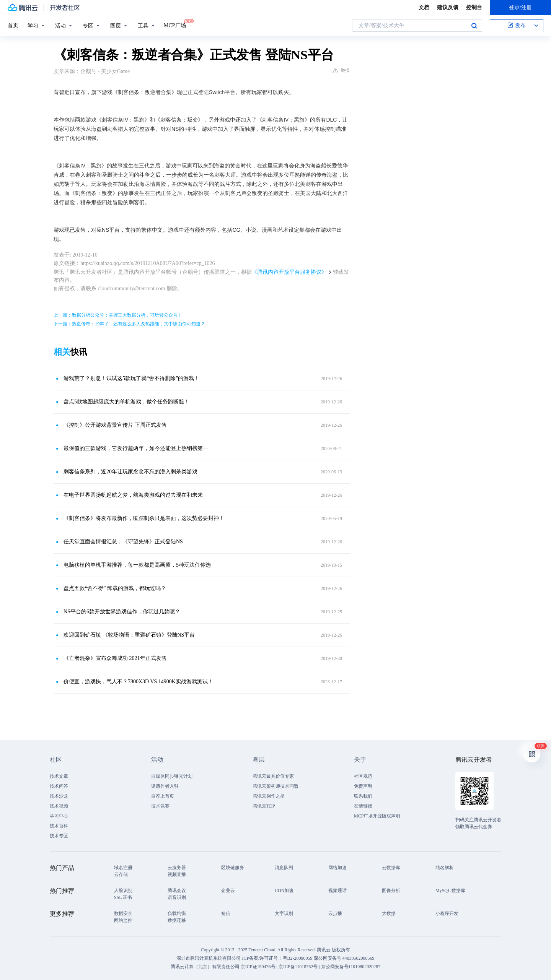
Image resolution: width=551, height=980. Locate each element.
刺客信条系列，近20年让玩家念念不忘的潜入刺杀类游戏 (130, 472)
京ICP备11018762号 (298, 967)
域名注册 (123, 868)
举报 (341, 70)
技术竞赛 (160, 806)
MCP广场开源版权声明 (377, 816)
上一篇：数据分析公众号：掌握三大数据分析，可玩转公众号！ (118, 315)
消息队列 (284, 868)
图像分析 (391, 891)
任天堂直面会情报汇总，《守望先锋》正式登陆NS (123, 542)
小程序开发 (447, 913)
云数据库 (391, 868)
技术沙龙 (59, 796)
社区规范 (363, 776)
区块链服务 (233, 868)
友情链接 (363, 806)
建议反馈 (448, 7)
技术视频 (59, 806)
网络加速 (337, 868)
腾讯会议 (177, 891)
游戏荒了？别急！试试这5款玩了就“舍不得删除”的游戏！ (131, 378)
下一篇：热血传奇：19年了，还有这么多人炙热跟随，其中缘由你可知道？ (129, 324)
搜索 (474, 26)
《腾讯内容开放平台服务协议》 (289, 272)
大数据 (389, 913)
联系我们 (363, 796)
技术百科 (59, 826)
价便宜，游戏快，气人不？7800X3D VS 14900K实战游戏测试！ (138, 682)
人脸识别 (123, 891)
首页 (13, 25)
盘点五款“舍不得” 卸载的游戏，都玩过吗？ (115, 588)
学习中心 (59, 816)
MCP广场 (175, 25)
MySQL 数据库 (450, 891)
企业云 (228, 891)
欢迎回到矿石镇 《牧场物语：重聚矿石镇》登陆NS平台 (129, 635)
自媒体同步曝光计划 (172, 776)
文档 (424, 7)
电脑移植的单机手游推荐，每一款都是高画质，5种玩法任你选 (137, 565)
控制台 (474, 7)
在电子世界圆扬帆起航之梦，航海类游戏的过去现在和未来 (133, 495)
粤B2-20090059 (298, 958)
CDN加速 (284, 891)
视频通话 (337, 891)
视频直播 (177, 874)
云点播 (335, 913)
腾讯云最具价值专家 (273, 776)
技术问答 (59, 786)
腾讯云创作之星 (269, 796)
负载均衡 (177, 913)
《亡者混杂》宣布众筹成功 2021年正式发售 (115, 658)
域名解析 (445, 868)
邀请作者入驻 (165, 786)
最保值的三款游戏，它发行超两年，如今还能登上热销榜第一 (136, 448)
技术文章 (59, 776)
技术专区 (59, 836)
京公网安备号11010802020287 (351, 967)
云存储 (121, 874)
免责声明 (363, 786)
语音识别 (177, 897)
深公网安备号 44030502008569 (344, 958)
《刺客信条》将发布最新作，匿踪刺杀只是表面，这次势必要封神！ (144, 518)
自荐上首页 (163, 796)
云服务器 (177, 868)
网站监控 (123, 920)
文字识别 (284, 913)
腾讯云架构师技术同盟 (275, 786)
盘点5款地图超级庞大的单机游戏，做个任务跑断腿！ (126, 402)
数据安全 (123, 913)
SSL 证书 (123, 897)
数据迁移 (177, 920)
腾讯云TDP (264, 806)
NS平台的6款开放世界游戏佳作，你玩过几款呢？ (122, 612)
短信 (226, 913)
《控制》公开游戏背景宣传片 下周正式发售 (115, 425)
